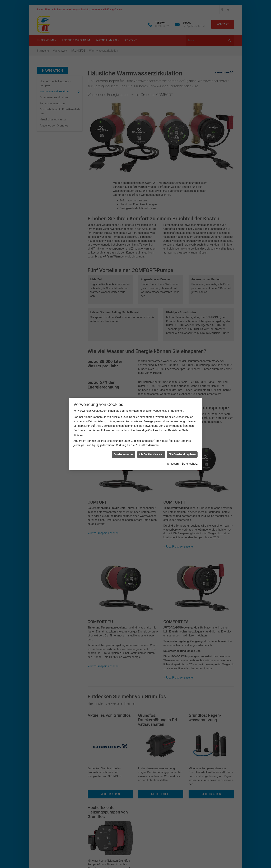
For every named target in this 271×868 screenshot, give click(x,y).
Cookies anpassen (123, 454)
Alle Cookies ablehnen (151, 454)
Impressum (172, 464)
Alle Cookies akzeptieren (182, 454)
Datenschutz (190, 464)
